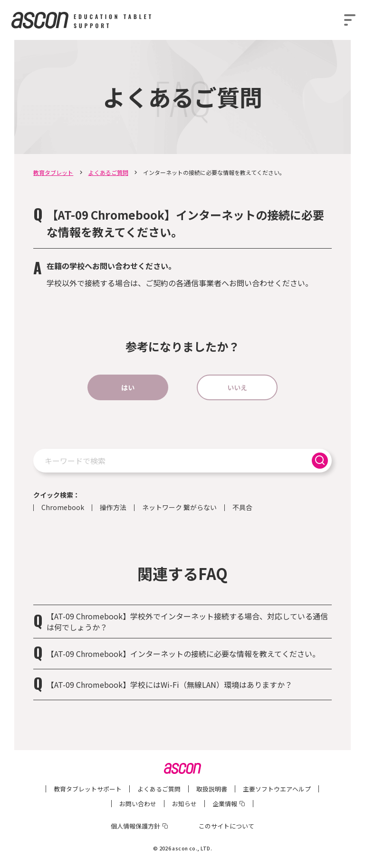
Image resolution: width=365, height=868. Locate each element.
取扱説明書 (212, 789)
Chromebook (63, 508)
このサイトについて (226, 826)
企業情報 (225, 804)
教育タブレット (53, 172)
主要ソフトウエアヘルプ (277, 789)
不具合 (242, 508)
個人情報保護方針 (135, 826)
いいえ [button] (237, 387)
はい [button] (128, 387)
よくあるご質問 (108, 172)
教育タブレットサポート (88, 789)
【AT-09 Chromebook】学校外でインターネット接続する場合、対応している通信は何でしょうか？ (187, 621)
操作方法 (113, 508)
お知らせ (184, 804)
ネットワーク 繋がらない (179, 508)
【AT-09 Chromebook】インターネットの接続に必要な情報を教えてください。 (183, 654)
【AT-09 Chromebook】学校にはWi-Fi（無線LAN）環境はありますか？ (169, 685)
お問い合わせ (138, 804)
